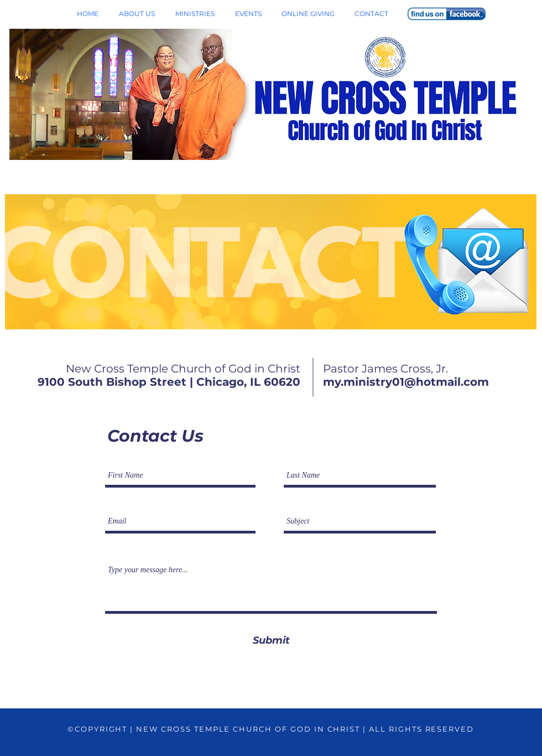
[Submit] (271, 641)
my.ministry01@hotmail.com (406, 382)
